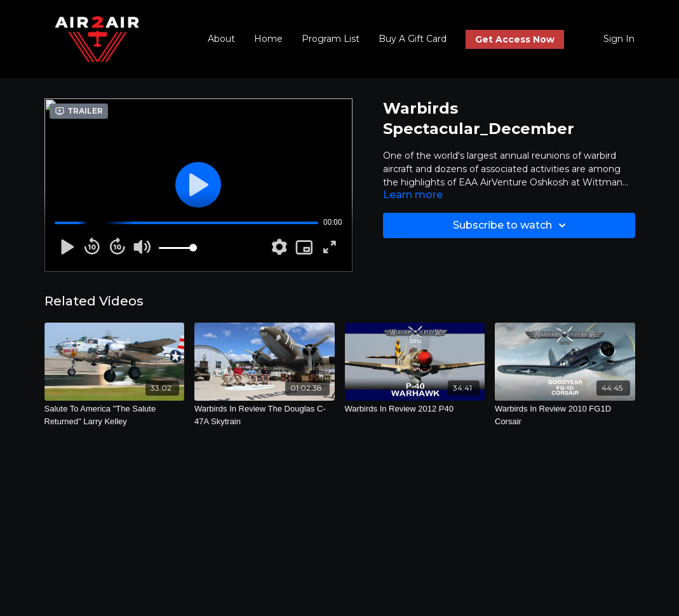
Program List (331, 39)
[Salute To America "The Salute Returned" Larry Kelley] (115, 415)
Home (268, 39)
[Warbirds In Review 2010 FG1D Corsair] (565, 415)
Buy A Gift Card (413, 39)
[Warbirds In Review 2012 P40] (415, 409)
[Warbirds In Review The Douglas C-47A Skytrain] (265, 415)
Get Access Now (515, 39)
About (221, 39)
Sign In (619, 39)
